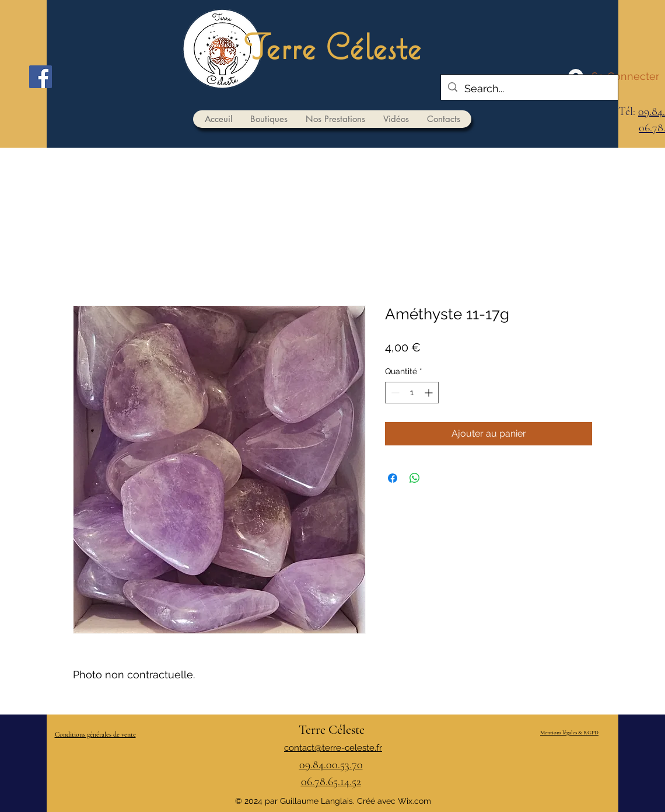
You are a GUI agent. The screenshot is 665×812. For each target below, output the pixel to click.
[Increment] (430, 393)
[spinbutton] (412, 393)
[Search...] (529, 89)
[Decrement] (394, 393)
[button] (269, 119)
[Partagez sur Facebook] (393, 478)
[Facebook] (41, 77)
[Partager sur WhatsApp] (415, 478)
